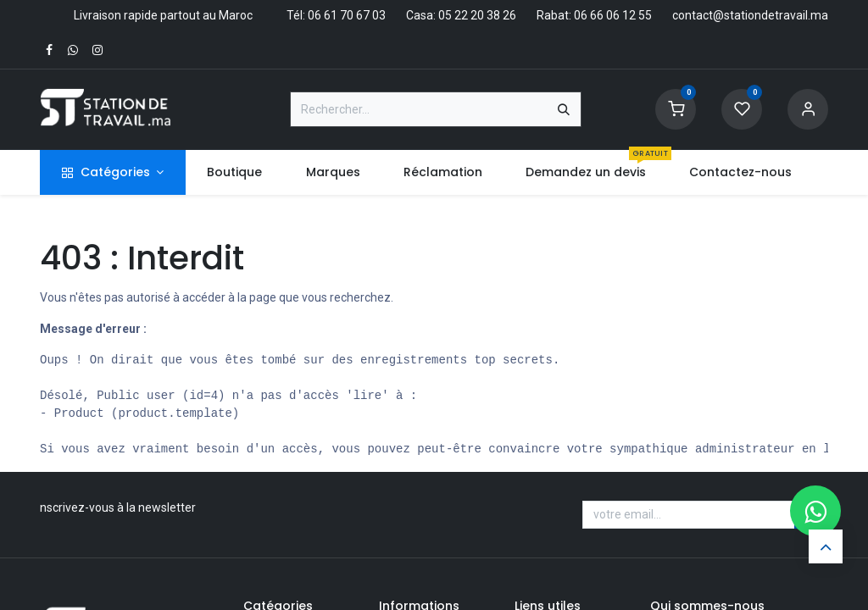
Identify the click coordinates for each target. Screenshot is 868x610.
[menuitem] (235, 172)
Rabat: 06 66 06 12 (586, 15)
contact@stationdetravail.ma (750, 15)
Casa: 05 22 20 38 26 (461, 15)
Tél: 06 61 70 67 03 (336, 15)
